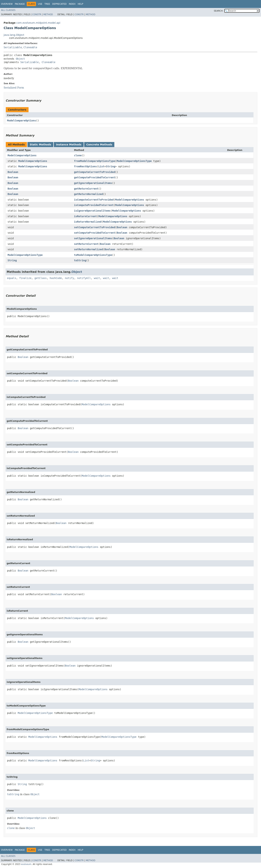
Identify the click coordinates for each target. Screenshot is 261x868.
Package (20, 4)
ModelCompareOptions (21, 121)
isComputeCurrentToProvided (94, 200)
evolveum (26, 864)
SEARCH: (219, 11)
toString (80, 260)
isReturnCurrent (85, 216)
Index (72, 4)
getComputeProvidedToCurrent (95, 177)
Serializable (13, 47)
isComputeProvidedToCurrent (94, 205)
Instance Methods (69, 145)
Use (40, 4)
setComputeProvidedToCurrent (95, 233)
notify (69, 278)
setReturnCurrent (86, 244)
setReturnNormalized (89, 249)
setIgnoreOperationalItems (93, 238)
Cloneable (30, 47)
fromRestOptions (85, 166)
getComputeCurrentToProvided (95, 172)
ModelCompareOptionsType (134, 161)
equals (12, 278)
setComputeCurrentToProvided (95, 227)
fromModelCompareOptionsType (95, 161)
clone (78, 155)
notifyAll (84, 278)
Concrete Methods (99, 145)
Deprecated (59, 4)
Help (80, 4)
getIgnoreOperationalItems (93, 183)
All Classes (8, 10)
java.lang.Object (14, 35)
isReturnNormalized (88, 222)
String (111, 166)
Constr (37, 14)
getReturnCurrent (86, 189)
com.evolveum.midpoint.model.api (38, 23)
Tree (47, 4)
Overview (7, 4)
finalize (25, 278)
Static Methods (40, 145)
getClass (41, 278)
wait (97, 278)
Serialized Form (14, 88)
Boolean (13, 172)
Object (20, 59)
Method (48, 14)
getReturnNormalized (89, 194)
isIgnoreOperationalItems (92, 211)
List (102, 166)
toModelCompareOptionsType (93, 255)
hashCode (56, 278)
